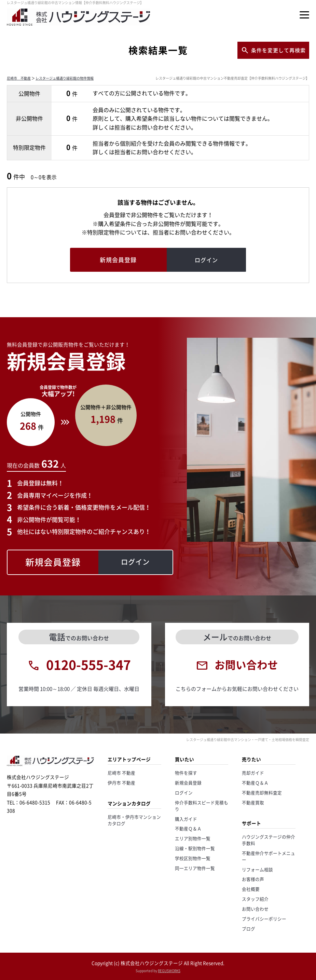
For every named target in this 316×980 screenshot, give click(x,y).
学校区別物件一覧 (193, 858)
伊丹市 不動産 (121, 783)
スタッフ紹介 (255, 899)
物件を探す (186, 773)
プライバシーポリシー (264, 919)
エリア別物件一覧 (193, 838)
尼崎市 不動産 (19, 78)
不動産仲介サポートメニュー (269, 856)
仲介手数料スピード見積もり (202, 806)
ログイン (184, 793)
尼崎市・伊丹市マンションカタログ (134, 820)
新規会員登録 (188, 783)
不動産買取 (253, 802)
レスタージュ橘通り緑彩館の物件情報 (65, 78)
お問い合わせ (255, 909)
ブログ (249, 929)
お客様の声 (253, 879)
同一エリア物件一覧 (195, 868)
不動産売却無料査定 (262, 793)
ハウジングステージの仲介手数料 (269, 840)
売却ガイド (253, 773)
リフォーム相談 (257, 869)
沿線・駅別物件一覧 (195, 848)
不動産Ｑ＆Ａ (188, 828)
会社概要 (251, 889)
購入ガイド (186, 819)
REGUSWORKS (169, 971)
